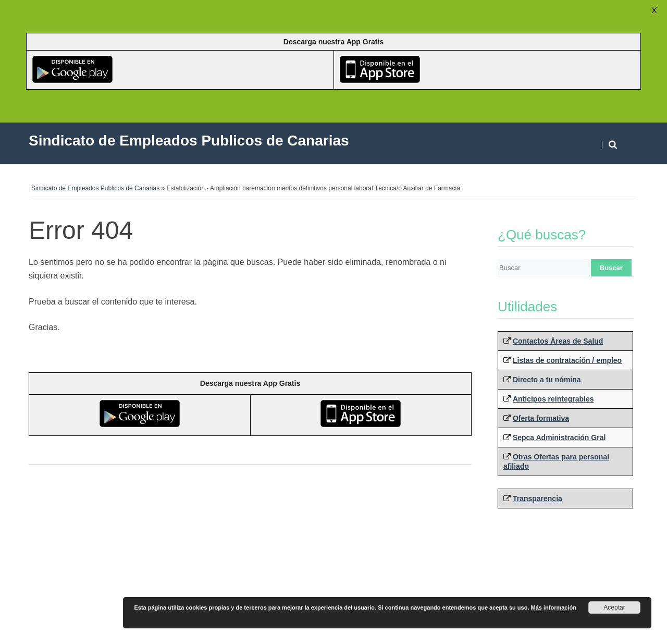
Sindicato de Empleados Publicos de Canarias (95, 188)
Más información (554, 607)
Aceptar (614, 607)
